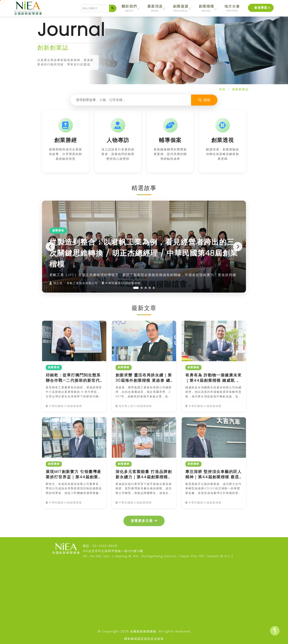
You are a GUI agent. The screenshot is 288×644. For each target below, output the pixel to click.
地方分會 (232, 8)
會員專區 (261, 8)
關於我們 (129, 8)
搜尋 (204, 100)
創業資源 (181, 8)
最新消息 (155, 8)
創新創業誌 (240, 89)
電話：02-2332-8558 (100, 546)
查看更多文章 (144, 521)
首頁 (222, 89)
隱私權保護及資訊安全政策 (144, 639)
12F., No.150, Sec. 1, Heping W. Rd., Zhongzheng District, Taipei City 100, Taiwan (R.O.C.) (158, 556)
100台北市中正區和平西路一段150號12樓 (113, 551)
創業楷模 (206, 8)
